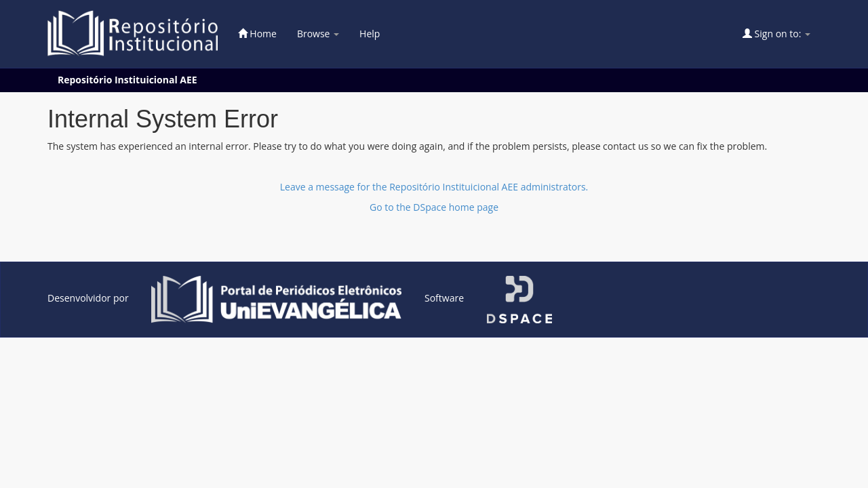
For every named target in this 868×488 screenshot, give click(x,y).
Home (257, 34)
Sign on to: (776, 34)
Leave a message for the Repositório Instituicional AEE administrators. (434, 187)
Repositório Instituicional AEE (127, 80)
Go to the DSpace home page (434, 207)
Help (370, 34)
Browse (318, 34)
